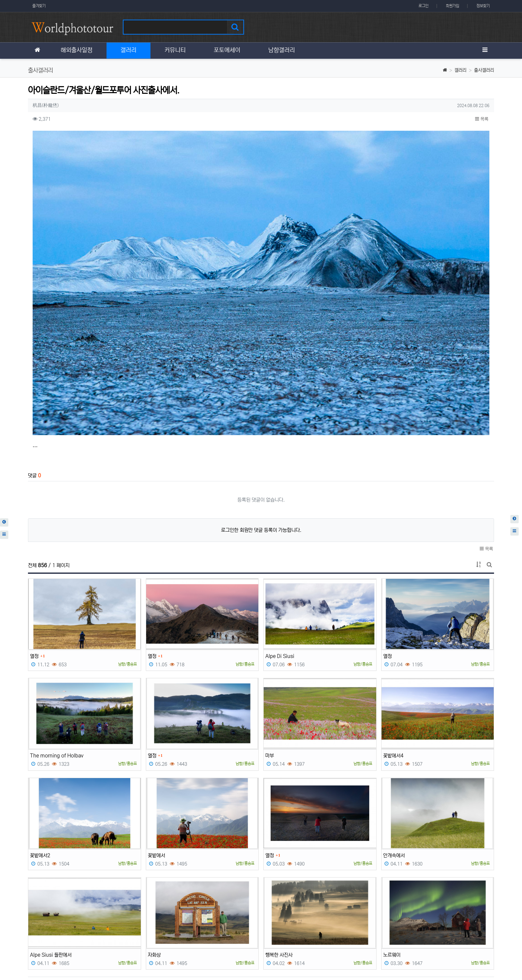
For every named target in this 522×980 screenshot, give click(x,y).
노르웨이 (392, 872)
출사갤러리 (484, 70)
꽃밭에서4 (393, 673)
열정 (34, 574)
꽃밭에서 (156, 773)
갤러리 (460, 70)
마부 (270, 673)
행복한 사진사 (279, 872)
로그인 (423, 6)
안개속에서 (394, 773)
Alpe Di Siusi (280, 574)
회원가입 (452, 6)
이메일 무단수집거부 (87, 934)
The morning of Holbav (57, 673)
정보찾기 (483, 6)
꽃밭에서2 (40, 773)
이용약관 (433, 934)
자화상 (154, 872)
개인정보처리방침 (44, 934)
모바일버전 (484, 934)
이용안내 (457, 934)
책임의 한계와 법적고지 (136, 934)
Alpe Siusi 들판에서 (51, 872)
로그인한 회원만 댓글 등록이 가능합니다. (261, 448)
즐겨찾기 (39, 6)
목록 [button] (482, 119)
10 (308, 907)
